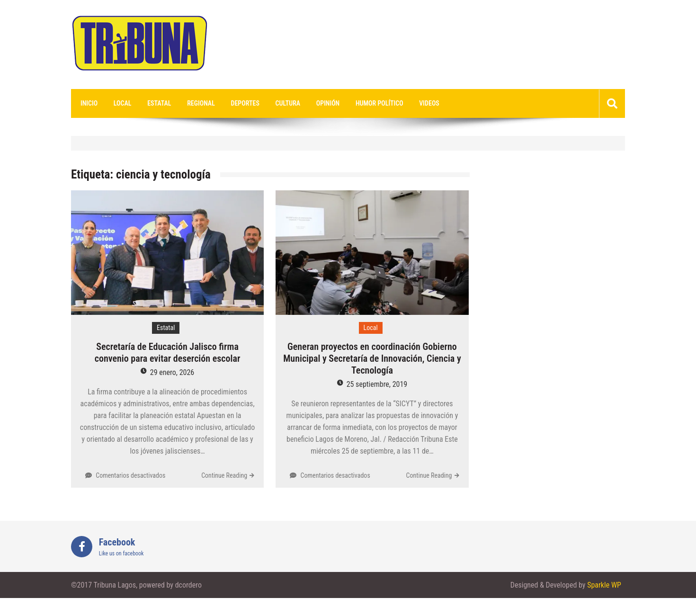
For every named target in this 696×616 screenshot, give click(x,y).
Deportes (245, 103)
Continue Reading (224, 475)
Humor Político (379, 103)
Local (123, 103)
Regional (201, 103)
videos (429, 103)
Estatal (159, 103)
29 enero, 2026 (172, 372)
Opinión (328, 103)
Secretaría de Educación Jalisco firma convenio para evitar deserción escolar (168, 353)
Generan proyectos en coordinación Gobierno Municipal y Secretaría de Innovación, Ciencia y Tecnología (372, 358)
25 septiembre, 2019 (377, 384)
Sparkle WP (604, 585)
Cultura (288, 103)
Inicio (89, 103)
